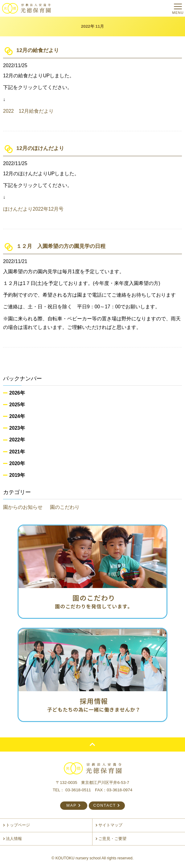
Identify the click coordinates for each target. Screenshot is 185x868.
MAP (74, 805)
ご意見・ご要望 (111, 839)
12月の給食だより (38, 50)
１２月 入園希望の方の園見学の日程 (61, 246)
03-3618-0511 (78, 790)
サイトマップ (109, 825)
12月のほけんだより (40, 148)
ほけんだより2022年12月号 (33, 209)
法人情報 (12, 839)
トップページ (16, 825)
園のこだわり (65, 507)
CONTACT (107, 805)
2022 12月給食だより (28, 111)
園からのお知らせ (23, 507)
